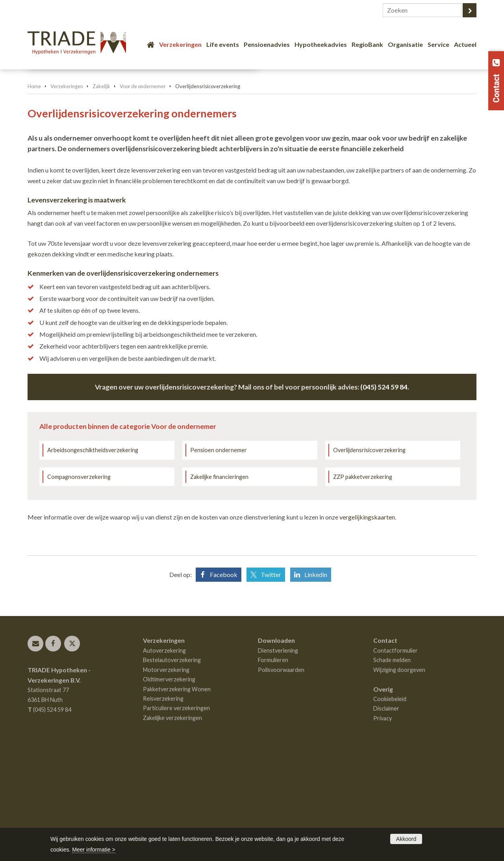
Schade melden (392, 766)
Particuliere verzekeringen (176, 814)
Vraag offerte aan (64, 152)
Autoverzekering (164, 757)
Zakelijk (101, 193)
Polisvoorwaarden (281, 776)
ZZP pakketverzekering (363, 583)
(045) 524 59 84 (384, 493)
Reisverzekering (163, 805)
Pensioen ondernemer (219, 556)
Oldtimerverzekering (169, 786)
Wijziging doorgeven (399, 776)
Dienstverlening (278, 757)
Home (34, 193)
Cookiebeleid (390, 805)
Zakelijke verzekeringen (172, 824)
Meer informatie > (94, 850)
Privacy (383, 825)
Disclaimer (386, 815)
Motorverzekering (166, 776)
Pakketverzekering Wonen (177, 795)
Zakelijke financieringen (219, 583)
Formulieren (273, 766)
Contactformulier (396, 757)
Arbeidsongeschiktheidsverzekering (93, 556)
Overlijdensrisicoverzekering (369, 556)
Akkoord (406, 839)
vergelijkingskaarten (367, 623)
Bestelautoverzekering (172, 766)
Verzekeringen (67, 193)
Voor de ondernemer (143, 193)
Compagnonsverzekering (79, 583)
